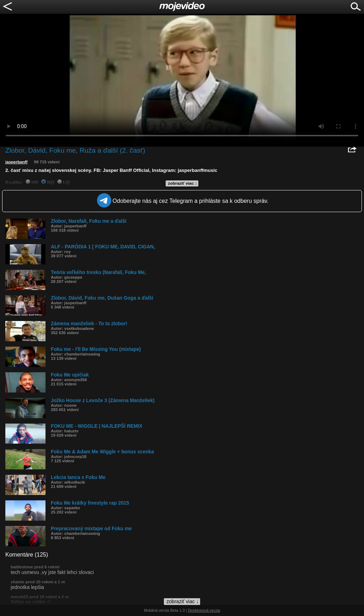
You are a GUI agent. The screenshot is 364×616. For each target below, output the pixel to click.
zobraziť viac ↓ (183, 183)
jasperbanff (16, 162)
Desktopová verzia (204, 610)
